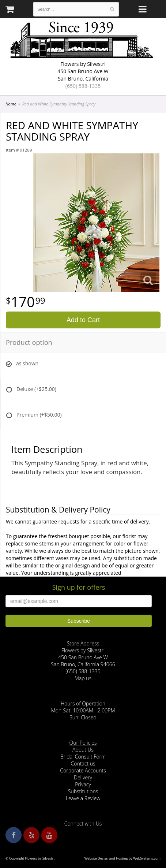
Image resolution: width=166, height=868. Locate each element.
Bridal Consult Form (83, 757)
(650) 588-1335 (83, 86)
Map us (83, 678)
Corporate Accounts (83, 770)
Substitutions (83, 791)
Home (11, 104)
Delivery (83, 777)
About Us (83, 750)
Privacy (83, 784)
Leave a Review (83, 798)
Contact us (83, 763)
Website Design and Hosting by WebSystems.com (122, 858)
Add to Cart (83, 320)
